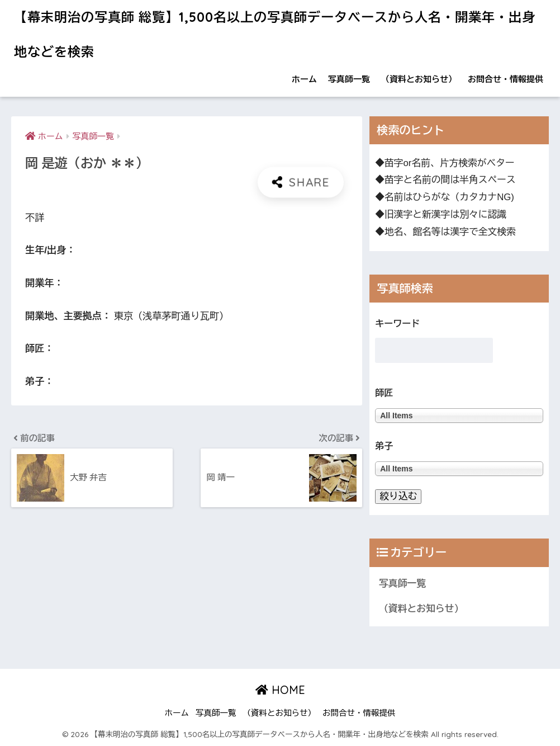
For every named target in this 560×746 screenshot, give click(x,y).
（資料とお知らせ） (419, 79)
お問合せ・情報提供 (506, 79)
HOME (280, 690)
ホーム (304, 79)
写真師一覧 (349, 79)
